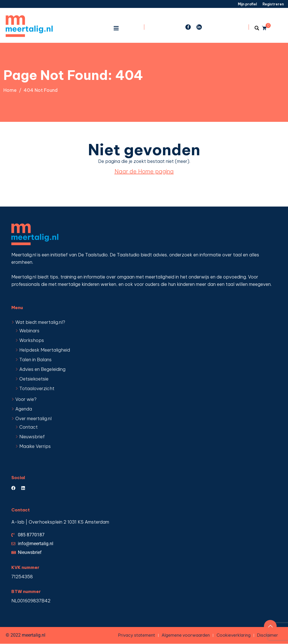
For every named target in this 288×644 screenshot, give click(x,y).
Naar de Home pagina (144, 171)
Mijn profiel (247, 4)
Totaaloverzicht (37, 388)
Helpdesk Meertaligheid (45, 350)
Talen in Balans (35, 360)
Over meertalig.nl (33, 418)
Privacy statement (136, 635)
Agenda (24, 409)
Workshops (32, 340)
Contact (28, 427)
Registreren (273, 4)
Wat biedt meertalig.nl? (40, 322)
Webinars (29, 331)
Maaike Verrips (35, 446)
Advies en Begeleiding (42, 369)
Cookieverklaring (233, 635)
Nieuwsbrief (32, 437)
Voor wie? (26, 399)
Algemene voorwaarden (185, 635)
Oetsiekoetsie (34, 379)
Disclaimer (268, 635)
